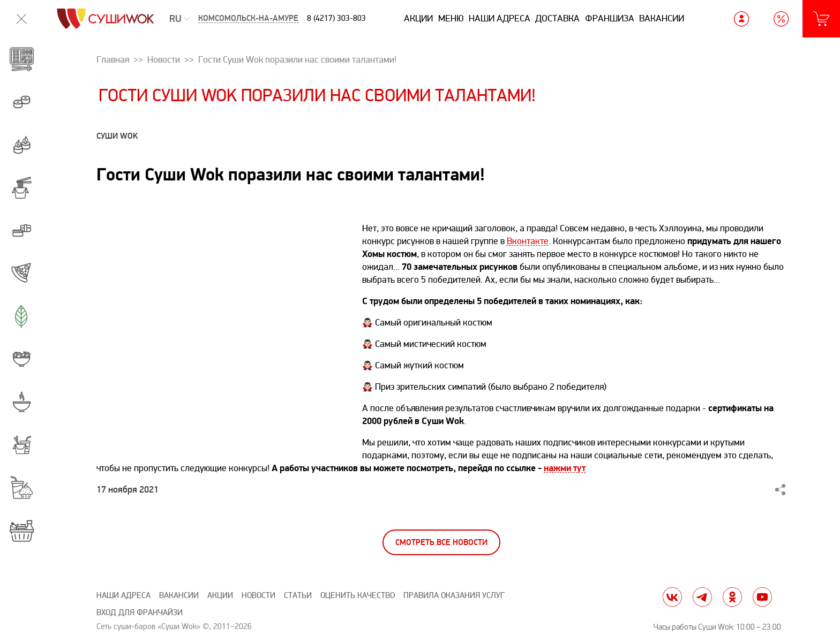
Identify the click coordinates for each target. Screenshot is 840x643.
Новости (258, 596)
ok (732, 597)
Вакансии (662, 18)
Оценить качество (358, 596)
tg (702, 597)
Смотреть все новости (441, 543)
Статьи (298, 596)
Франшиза (610, 18)
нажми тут (565, 468)
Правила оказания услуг (454, 596)
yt (762, 597)
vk (672, 597)
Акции (418, 18)
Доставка (557, 18)
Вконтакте (528, 241)
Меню (451, 18)
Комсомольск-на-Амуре (248, 18)
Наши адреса (500, 18)
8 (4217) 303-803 (336, 18)
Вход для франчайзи (140, 613)
